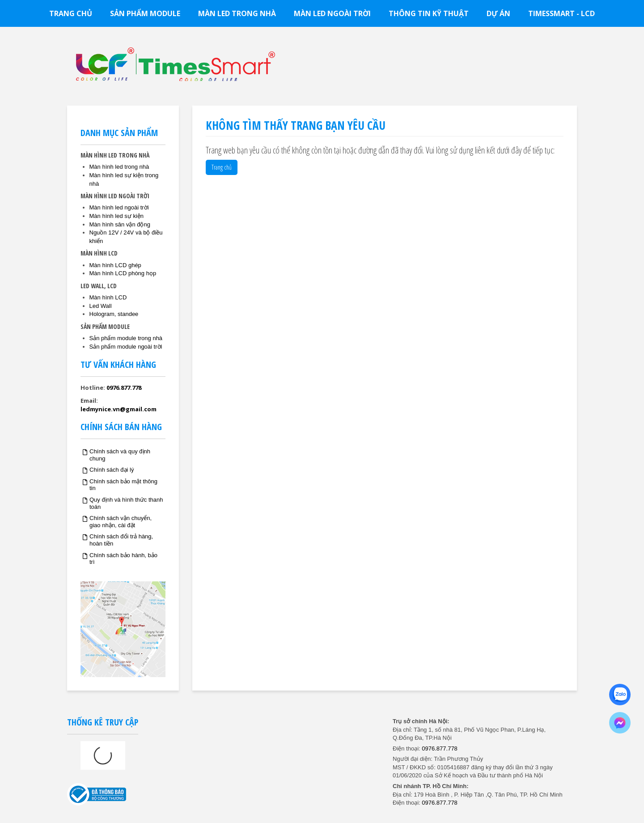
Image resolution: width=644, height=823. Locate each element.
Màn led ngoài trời (332, 13)
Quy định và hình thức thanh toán (126, 503)
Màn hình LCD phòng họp (123, 273)
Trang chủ (71, 13)
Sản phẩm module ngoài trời (126, 347)
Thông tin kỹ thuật (429, 13)
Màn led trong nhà (237, 13)
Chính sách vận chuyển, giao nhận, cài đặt (121, 522)
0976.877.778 (124, 388)
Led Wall (101, 306)
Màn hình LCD (108, 297)
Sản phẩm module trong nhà (126, 338)
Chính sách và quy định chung (120, 455)
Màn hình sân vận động (120, 224)
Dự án (498, 13)
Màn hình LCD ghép (115, 265)
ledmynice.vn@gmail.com (119, 409)
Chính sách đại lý (112, 470)
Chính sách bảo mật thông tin (123, 485)
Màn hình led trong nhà (119, 167)
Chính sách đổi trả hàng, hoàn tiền (121, 540)
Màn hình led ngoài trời (119, 207)
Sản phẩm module (145, 13)
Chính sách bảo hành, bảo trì (123, 559)
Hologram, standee (114, 314)
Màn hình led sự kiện (117, 216)
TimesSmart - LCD (561, 13)
